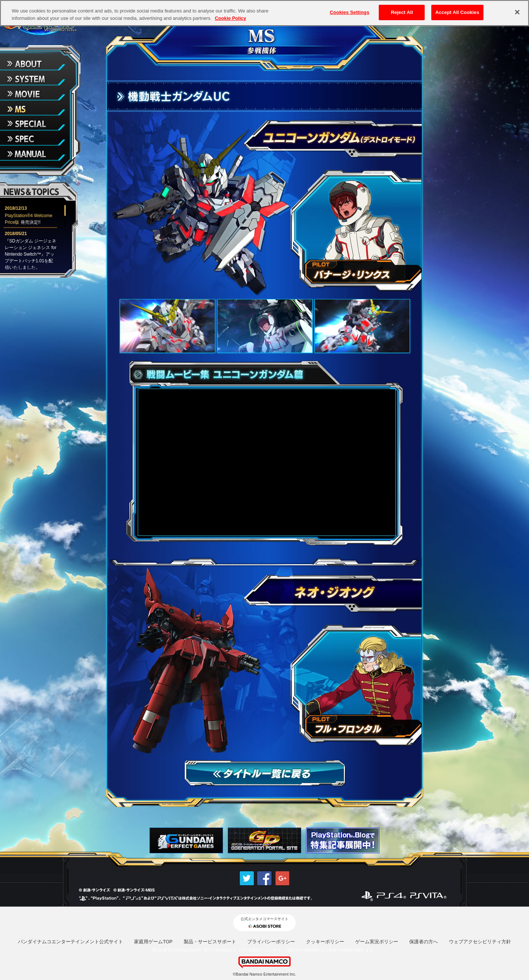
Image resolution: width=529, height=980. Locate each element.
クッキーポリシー (325, 942)
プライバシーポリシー (271, 942)
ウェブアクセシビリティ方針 (480, 942)
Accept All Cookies (457, 12)
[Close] (517, 12)
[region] (264, 13)
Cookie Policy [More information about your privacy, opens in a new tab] (231, 18)
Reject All (402, 12)
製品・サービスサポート (210, 942)
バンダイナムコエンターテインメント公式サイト (71, 942)
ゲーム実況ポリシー (377, 942)
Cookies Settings (350, 12)
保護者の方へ (424, 942)
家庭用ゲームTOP (153, 942)
